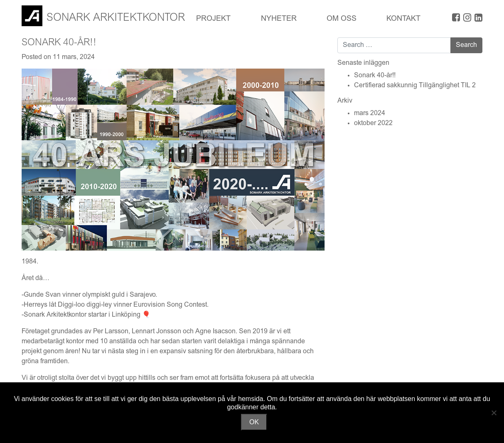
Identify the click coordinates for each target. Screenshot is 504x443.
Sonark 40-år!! (375, 76)
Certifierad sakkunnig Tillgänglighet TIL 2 (415, 86)
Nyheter (279, 19)
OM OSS (342, 19)
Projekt (213, 19)
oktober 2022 (373, 123)
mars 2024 (370, 113)
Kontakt (403, 19)
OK (254, 422)
